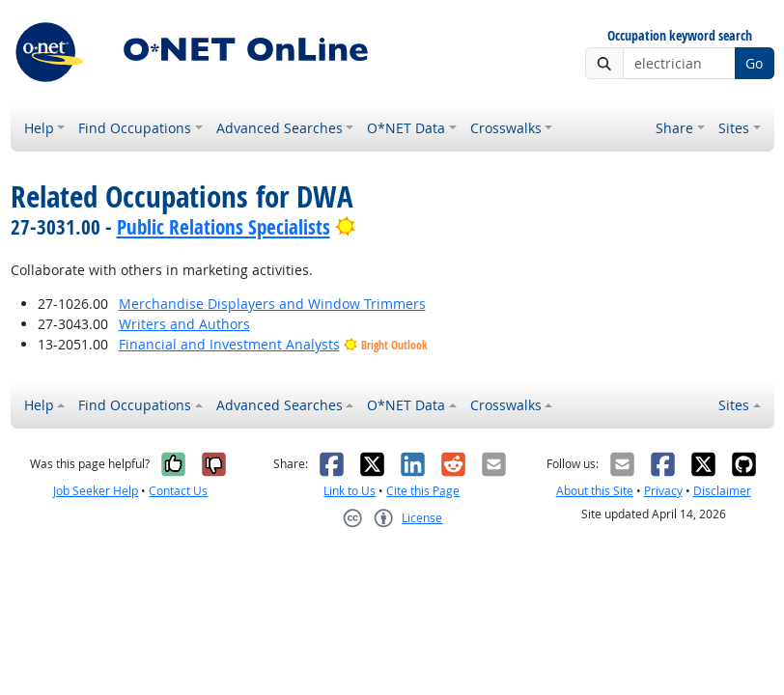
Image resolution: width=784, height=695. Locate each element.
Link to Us (350, 491)
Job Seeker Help (96, 491)
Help (39, 128)
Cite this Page (423, 491)
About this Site (595, 491)
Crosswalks (506, 128)
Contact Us (178, 491)
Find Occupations (135, 128)
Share (674, 128)
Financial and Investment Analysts (229, 344)
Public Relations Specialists (224, 227)
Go (754, 63)
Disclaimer (722, 491)
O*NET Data (406, 128)
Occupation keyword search (680, 36)
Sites (734, 128)
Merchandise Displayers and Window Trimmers (272, 304)
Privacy (663, 491)
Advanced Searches (280, 128)
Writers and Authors (184, 324)
